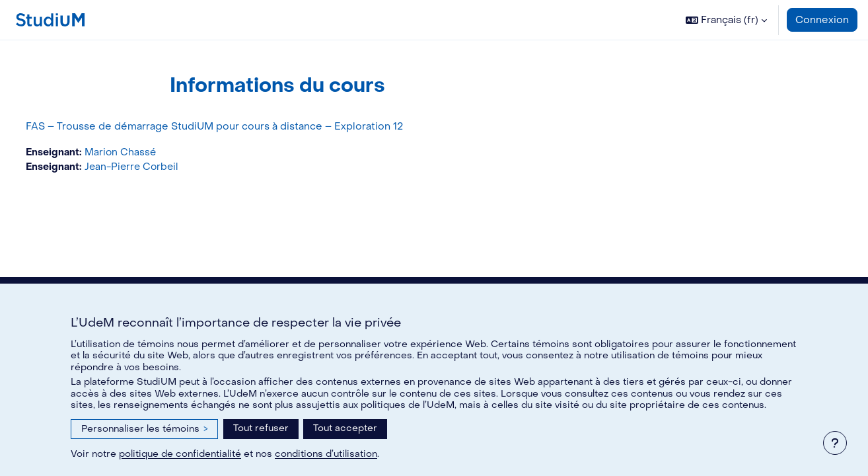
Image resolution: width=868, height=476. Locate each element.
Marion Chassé (147, 153)
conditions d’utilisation (326, 454)
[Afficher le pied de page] (835, 443)
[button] (726, 20)
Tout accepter (345, 428)
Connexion (822, 20)
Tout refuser (261, 428)
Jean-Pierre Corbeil (159, 168)
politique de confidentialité (180, 454)
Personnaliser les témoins (144, 429)
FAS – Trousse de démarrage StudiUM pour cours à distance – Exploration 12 (239, 126)
